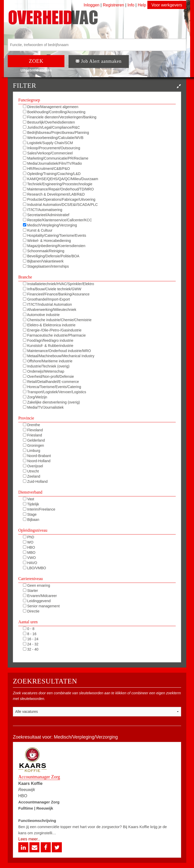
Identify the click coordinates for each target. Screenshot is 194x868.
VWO (29, 558)
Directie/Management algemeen (51, 107)
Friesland (32, 435)
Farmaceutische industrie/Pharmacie (54, 335)
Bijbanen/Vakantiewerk (43, 261)
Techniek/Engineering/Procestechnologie (58, 184)
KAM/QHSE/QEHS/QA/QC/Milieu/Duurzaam (61, 179)
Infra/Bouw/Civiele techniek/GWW (52, 289)
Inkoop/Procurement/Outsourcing (52, 148)
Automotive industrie (41, 315)
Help (142, 5)
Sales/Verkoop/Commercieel (48, 153)
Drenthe (32, 425)
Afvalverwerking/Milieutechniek (50, 310)
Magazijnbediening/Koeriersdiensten (54, 246)
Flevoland (33, 430)
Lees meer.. (29, 839)
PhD (29, 537)
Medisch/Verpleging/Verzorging (50, 225)
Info (131, 5)
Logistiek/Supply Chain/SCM (48, 143)
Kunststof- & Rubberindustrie (48, 346)
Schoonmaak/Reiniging (44, 251)
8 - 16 (30, 634)
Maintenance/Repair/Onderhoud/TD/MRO (58, 189)
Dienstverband (30, 492)
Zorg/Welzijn (35, 397)
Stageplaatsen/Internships (46, 266)
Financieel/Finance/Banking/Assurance (56, 294)
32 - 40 (31, 649)
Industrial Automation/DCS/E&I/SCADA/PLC (60, 205)
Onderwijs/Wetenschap (44, 371)
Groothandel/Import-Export (47, 299)
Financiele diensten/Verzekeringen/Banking (60, 117)
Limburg (32, 451)
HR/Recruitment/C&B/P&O (47, 169)
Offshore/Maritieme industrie (48, 361)
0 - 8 (29, 629)
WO (28, 542)
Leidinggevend (37, 601)
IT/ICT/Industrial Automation (47, 304)
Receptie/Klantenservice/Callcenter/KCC (57, 220)
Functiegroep (29, 100)
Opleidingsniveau (33, 530)
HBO (29, 547)
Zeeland (32, 476)
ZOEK (36, 61)
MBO (29, 553)
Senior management (41, 606)
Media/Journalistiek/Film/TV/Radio (52, 163)
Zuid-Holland (35, 481)
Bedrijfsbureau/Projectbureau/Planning (56, 133)
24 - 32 (31, 644)
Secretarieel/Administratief (46, 215)
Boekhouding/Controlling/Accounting (54, 112)
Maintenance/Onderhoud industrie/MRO (57, 351)
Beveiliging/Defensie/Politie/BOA (51, 256)
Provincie (26, 418)
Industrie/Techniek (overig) (46, 366)
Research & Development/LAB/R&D (54, 194)
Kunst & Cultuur (38, 230)
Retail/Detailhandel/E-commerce (51, 382)
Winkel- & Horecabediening (47, 241)
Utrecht (31, 471)
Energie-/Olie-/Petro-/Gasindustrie (52, 330)
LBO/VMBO (35, 568)
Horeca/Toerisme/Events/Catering (52, 387)
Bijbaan (31, 520)
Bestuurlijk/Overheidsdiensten (49, 122)
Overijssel (33, 466)
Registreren (114, 5)
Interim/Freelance (39, 509)
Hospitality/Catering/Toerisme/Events (55, 235)
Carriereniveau (31, 579)
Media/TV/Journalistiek (43, 407)
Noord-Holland (37, 461)
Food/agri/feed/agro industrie (48, 340)
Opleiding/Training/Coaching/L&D (52, 174)
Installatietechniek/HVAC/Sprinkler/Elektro (59, 284)
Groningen (33, 445)
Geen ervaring (37, 585)
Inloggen (92, 5)
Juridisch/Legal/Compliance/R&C (52, 127)
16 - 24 (31, 639)
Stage (30, 514)
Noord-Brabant (37, 456)
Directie (31, 611)
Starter (31, 591)
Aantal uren (28, 622)
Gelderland (34, 440)
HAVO (30, 563)
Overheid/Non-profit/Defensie (48, 376)
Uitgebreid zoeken (36, 70)
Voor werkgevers (167, 5)
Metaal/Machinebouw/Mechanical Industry (59, 356)
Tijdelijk (31, 504)
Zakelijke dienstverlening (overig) (52, 402)
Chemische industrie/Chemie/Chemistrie (57, 320)
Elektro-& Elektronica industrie (49, 325)
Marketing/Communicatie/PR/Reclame (56, 158)
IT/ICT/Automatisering (43, 210)
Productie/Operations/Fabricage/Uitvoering (59, 199)
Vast (29, 499)
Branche (25, 277)
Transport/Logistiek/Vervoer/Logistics (55, 392)
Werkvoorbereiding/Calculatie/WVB (53, 138)
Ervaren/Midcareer (40, 596)
